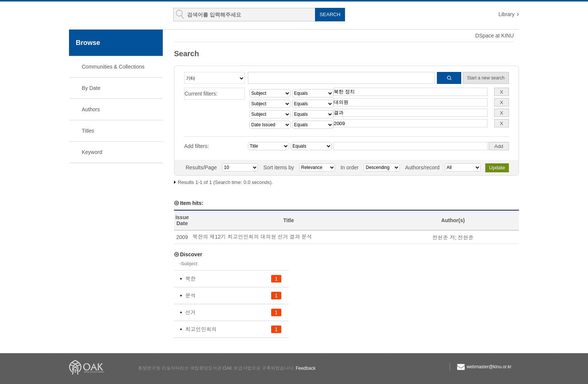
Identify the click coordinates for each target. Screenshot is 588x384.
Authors (91, 109)
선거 (190, 312)
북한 (190, 279)
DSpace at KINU (494, 36)
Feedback (306, 368)
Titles (88, 131)
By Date (91, 88)
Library (506, 14)
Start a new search (486, 78)
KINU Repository (113, 16)
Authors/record (422, 167)
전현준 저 (444, 238)
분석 (190, 296)
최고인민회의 (201, 329)
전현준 (466, 238)
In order (349, 167)
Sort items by (279, 167)
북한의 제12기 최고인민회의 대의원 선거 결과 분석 (252, 237)
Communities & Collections (113, 67)
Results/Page (201, 167)
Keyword (92, 152)
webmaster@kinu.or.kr (489, 367)
